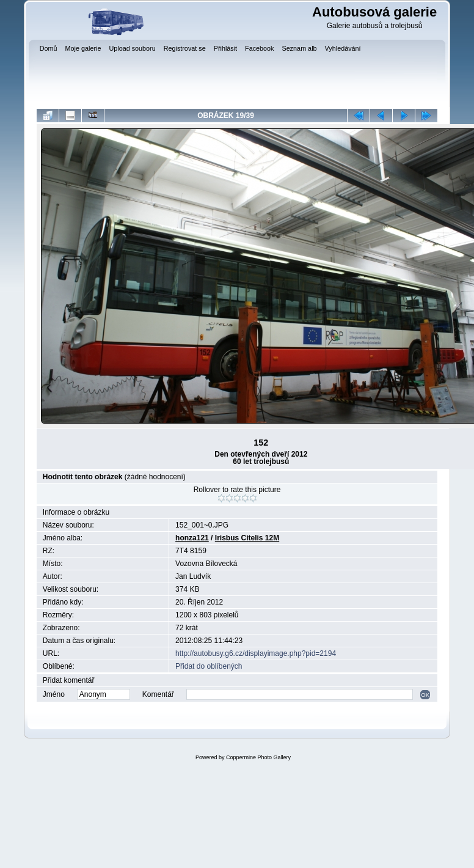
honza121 (192, 538)
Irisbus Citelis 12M (247, 538)
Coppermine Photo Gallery (258, 757)
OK (425, 695)
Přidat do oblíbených (209, 666)
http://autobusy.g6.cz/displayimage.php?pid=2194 (256, 653)
